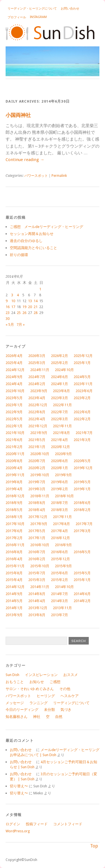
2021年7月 (84, 433)
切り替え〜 (19, 786)
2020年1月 (60, 468)
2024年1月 (60, 384)
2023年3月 (60, 398)
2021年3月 (82, 440)
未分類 (49, 710)
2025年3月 (37, 363)
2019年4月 (14, 489)
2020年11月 (15, 454)
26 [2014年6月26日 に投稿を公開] (24, 313)
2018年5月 (14, 510)
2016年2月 (37, 559)
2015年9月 (63, 566)
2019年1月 (82, 489)
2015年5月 (82, 573)
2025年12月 (83, 356)
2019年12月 (83, 468)
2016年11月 (15, 545)
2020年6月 (60, 461)
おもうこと (15, 682)
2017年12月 (38, 517)
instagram (38, 17)
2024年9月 (14, 377)
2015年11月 (15, 566)
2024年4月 (14, 384)
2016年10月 (40, 545)
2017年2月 (14, 538)
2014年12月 (15, 587)
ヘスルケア (70, 696)
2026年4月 (14, 356)
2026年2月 (60, 356)
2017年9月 (39, 524)
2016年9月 (63, 545)
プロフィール (17, 17)
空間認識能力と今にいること (33, 248)
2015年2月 (60, 580)
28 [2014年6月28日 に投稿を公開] (36, 313)
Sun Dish (12, 675)
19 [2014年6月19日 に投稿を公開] (24, 307)
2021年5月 (37, 440)
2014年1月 (14, 608)
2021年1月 (37, 447)
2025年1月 (82, 363)
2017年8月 (61, 524)
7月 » (21, 325)
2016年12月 (60, 538)
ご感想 (55, 682)
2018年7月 (60, 503)
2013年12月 (38, 608)
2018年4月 (37, 510)
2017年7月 (84, 524)
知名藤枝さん (17, 717)
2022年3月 (60, 419)
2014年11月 (40, 587)
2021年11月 (62, 426)
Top (94, 846)
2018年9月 (14, 503)
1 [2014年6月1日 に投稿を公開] (40, 289)
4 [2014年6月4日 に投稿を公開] (18, 295)
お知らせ (37, 682)
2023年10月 (15, 391)
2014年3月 (60, 601)
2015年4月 (14, 580)
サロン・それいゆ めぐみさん (30, 689)
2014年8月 (37, 594)
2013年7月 (60, 615)
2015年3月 (37, 580)
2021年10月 (15, 433)
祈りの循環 (19, 255)
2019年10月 (40, 475)
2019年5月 (82, 482)
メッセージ (15, 703)
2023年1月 (14, 405)
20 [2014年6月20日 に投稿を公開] (30, 307)
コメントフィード (68, 824)
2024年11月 (40, 370)
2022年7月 (60, 412)
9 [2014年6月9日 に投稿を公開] (7, 301)
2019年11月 (15, 475)
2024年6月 (60, 377)
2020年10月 (40, 454)
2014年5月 (14, 601)
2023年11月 (83, 384)
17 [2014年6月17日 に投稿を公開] (13, 307)
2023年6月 (84, 391)
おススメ (71, 675)
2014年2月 (82, 601)
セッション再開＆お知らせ (32, 234)
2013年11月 (62, 608)
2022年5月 (14, 419)
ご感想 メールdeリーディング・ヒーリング (46, 227)
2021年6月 (14, 440)
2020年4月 (14, 468)
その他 (65, 689)
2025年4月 (14, 363)
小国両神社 (18, 115)
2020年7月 (37, 461)
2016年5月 (82, 552)
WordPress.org (18, 831)
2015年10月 (40, 566)
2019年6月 (60, 482)
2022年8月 (37, 412)
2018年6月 (82, 503)
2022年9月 (14, 412)
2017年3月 (82, 531)
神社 (37, 717)
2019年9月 (63, 475)
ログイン (13, 824)
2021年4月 (60, 440)
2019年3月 (37, 489)
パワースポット (36, 176)
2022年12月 (38, 405)
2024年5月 (82, 377)
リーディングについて (71, 703)
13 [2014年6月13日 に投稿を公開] (30, 301)
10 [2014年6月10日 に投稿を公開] (13, 301)
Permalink (59, 176)
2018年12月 (15, 496)
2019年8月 (14, 482)
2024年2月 (37, 384)
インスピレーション (41, 675)
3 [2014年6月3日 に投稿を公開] (12, 295)
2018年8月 (37, 503)
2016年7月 (37, 552)
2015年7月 (37, 573)
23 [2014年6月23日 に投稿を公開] (8, 313)
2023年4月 (37, 398)
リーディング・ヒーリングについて (32, 9)
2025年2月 (60, 363)
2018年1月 (14, 517)
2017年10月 (15, 524)
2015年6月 (60, 573)
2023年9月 (39, 391)
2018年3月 (60, 510)
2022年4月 (37, 419)
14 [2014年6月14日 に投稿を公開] (36, 301)
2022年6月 (82, 412)
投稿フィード (37, 824)
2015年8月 (14, 573)
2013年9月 (14, 615)
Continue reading (25, 160)
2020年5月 (82, 461)
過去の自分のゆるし (26, 241)
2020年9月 (63, 454)
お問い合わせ (72, 9)
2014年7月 (60, 594)
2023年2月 (82, 398)
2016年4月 (14, 559)
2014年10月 (64, 587)
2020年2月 (37, 468)
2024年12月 (15, 370)
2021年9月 (39, 433)
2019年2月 (60, 489)
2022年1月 (14, 426)
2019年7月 (37, 482)
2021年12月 (38, 426)
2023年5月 (14, 398)
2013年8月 (37, 615)
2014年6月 (82, 594)
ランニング (39, 703)
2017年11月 (62, 517)
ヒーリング (46, 696)
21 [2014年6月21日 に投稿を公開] (36, 307)
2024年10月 (64, 370)
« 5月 (10, 325)
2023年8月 (61, 391)
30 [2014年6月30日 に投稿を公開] (8, 319)
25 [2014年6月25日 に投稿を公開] (19, 313)
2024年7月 (37, 377)
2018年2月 (82, 510)
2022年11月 (62, 405)
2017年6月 (14, 531)
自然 (59, 717)
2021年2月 (14, 447)
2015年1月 (82, 580)
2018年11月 (40, 496)
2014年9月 (14, 594)
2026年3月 (37, 356)
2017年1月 (37, 538)
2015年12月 (60, 559)
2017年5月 (37, 531)
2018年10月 (64, 496)
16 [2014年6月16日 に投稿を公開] (8, 307)
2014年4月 (37, 601)
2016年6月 (60, 552)
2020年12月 (60, 447)
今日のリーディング (22, 710)
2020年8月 (14, 461)
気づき (66, 710)
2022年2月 (82, 419)
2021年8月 (61, 433)
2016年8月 (14, 552)
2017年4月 (60, 531)
